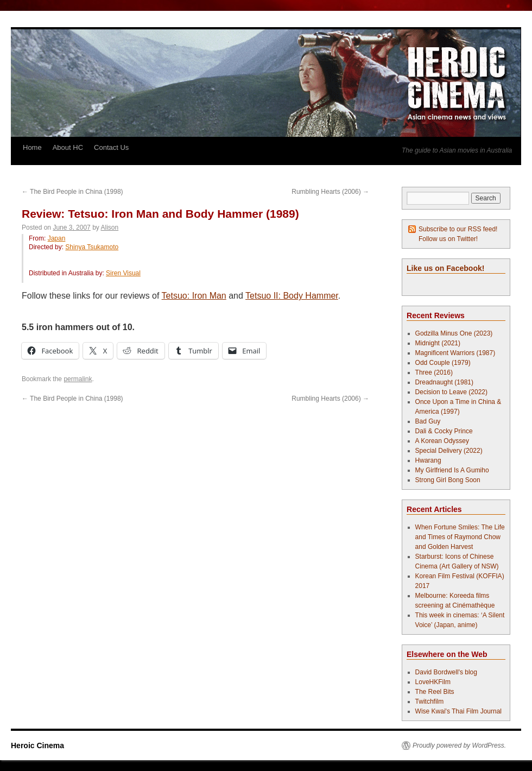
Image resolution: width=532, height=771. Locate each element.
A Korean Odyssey (442, 441)
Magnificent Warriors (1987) (455, 353)
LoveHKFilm (433, 682)
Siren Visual (123, 273)
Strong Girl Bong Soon (448, 480)
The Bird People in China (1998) (72, 192)
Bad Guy (428, 421)
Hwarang (428, 460)
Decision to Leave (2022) (451, 392)
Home (32, 147)
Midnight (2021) (438, 343)
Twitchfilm (430, 702)
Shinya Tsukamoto (92, 247)
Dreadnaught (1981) (444, 382)
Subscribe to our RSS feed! (458, 229)
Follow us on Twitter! (448, 239)
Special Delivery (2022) (449, 451)
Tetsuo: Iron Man (194, 296)
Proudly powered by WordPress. (459, 745)
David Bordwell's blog (446, 672)
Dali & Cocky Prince (444, 431)
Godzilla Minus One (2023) (454, 333)
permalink (78, 379)
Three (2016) (434, 372)
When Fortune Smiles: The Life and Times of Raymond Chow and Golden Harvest (460, 537)
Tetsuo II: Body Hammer (292, 296)
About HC (68, 147)
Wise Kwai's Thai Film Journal (458, 711)
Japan (57, 238)
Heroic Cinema (37, 745)
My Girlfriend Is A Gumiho (452, 470)
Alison (110, 227)
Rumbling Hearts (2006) (330, 192)
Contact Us (111, 147)
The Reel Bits (435, 692)
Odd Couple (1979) (443, 363)
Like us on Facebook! (445, 268)
